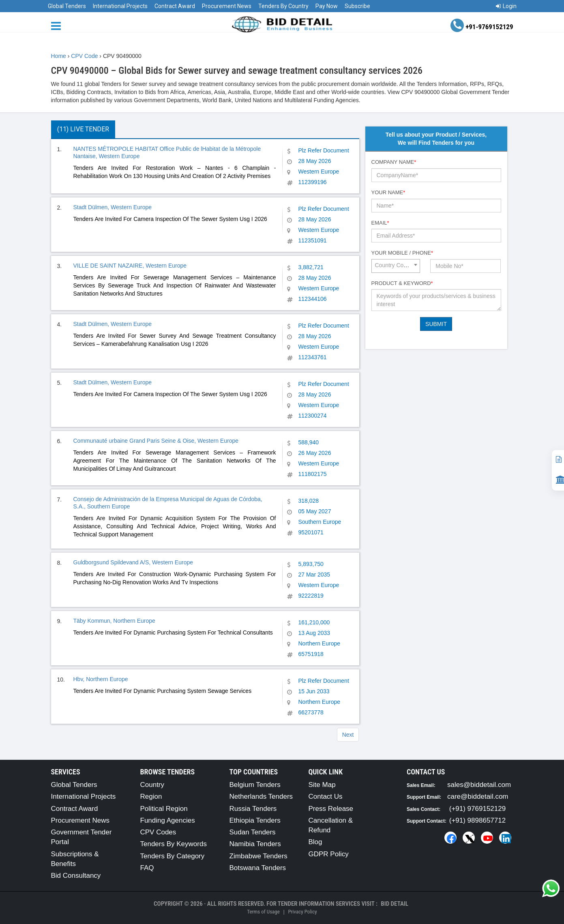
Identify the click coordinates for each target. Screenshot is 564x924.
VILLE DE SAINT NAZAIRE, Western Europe (130, 266)
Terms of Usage (263, 912)
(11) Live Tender (83, 129)
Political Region (164, 809)
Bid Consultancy (76, 876)
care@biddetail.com (478, 796)
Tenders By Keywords (174, 844)
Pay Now (327, 6)
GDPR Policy (329, 854)
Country (152, 785)
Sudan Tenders (253, 832)
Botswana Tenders (258, 868)
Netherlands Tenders (261, 796)
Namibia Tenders (255, 844)
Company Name (394, 162)
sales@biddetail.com (479, 785)
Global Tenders (67, 6)
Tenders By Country (283, 6)
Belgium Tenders (255, 785)
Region (151, 796)
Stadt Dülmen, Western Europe (113, 207)
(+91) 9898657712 (477, 820)
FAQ (147, 868)
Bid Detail (395, 904)
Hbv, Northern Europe (101, 679)
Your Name (388, 192)
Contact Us (326, 796)
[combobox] (396, 266)
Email (380, 223)
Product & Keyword (402, 283)
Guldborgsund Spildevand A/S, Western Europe (133, 562)
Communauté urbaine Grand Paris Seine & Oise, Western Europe (156, 441)
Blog (315, 842)
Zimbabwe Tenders (258, 856)
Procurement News (227, 6)
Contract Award (175, 6)
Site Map (322, 785)
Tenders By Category (173, 856)
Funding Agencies (168, 820)
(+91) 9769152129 (477, 809)
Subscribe (357, 6)
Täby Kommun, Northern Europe (114, 621)
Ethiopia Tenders (255, 820)
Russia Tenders (253, 809)
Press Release (331, 809)
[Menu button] (58, 25)
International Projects (120, 6)
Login (506, 6)
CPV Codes (158, 832)
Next (348, 735)
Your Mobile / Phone (402, 253)
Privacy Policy (302, 912)
